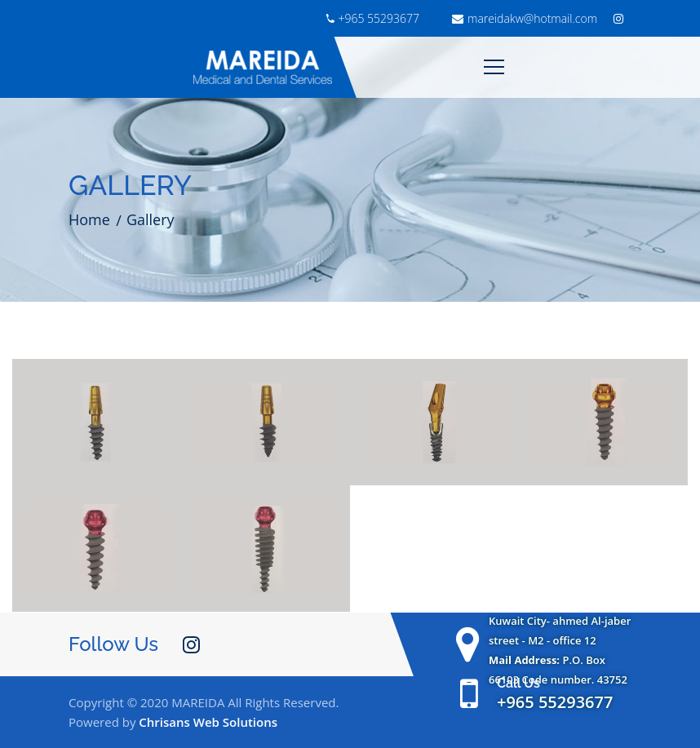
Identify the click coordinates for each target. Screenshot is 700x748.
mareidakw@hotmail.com (525, 18)
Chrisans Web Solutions (208, 722)
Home (89, 219)
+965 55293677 (373, 18)
